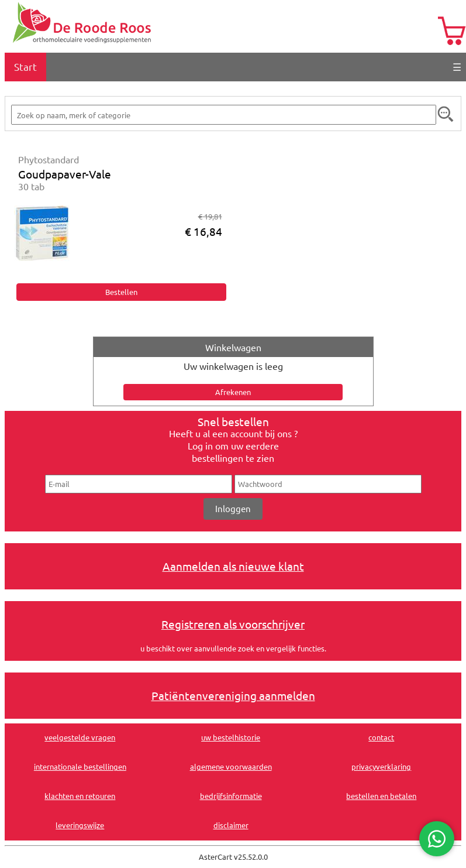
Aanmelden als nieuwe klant (233, 566)
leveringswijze (80, 825)
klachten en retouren (80, 796)
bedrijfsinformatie (231, 796)
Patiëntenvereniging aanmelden (233, 695)
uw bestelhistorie (231, 737)
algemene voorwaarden (231, 766)
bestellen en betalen (381, 796)
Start (25, 66)
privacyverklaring (381, 766)
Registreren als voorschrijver (233, 624)
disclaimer (231, 825)
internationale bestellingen (80, 766)
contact (381, 737)
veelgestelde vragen (80, 737)
